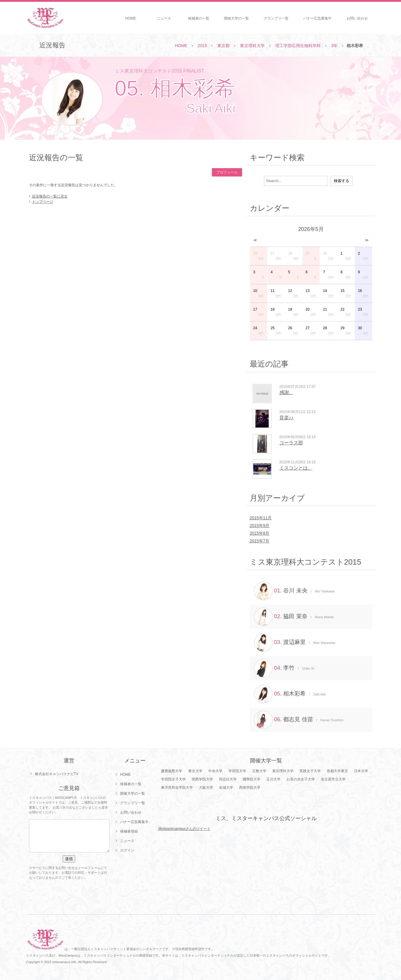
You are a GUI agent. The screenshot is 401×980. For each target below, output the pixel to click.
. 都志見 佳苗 (299, 720)
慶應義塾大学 (172, 771)
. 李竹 (284, 668)
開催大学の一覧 (236, 18)
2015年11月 (261, 518)
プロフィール (227, 172)
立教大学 (259, 771)
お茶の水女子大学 (301, 779)
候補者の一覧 (199, 18)
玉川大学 (273, 779)
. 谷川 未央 (294, 591)
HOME (131, 18)
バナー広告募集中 (318, 18)
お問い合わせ (357, 18)
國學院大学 (252, 779)
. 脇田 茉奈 (294, 617)
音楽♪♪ (286, 418)
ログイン (127, 850)
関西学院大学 (202, 779)
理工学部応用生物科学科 (298, 46)
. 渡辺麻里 (295, 642)
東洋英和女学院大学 (177, 788)
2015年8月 (260, 533)
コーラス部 (291, 443)
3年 (334, 46)
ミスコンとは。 (296, 468)
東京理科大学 (252, 46)
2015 (202, 46)
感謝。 (286, 392)
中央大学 (215, 771)
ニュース (164, 18)
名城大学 (226, 788)
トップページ (43, 202)
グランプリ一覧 (276, 18)
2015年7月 (260, 541)
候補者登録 (129, 831)
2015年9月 (260, 526)
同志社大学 (228, 779)
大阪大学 (206, 788)
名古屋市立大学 (333, 779)
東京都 (223, 46)
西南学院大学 (250, 788)
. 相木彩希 (290, 694)
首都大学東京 (337, 771)
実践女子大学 (310, 771)
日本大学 (361, 771)
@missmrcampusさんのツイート (184, 829)
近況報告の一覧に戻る (50, 196)
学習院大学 (237, 771)
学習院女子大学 (173, 779)
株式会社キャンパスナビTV (57, 774)
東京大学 (195, 771)
